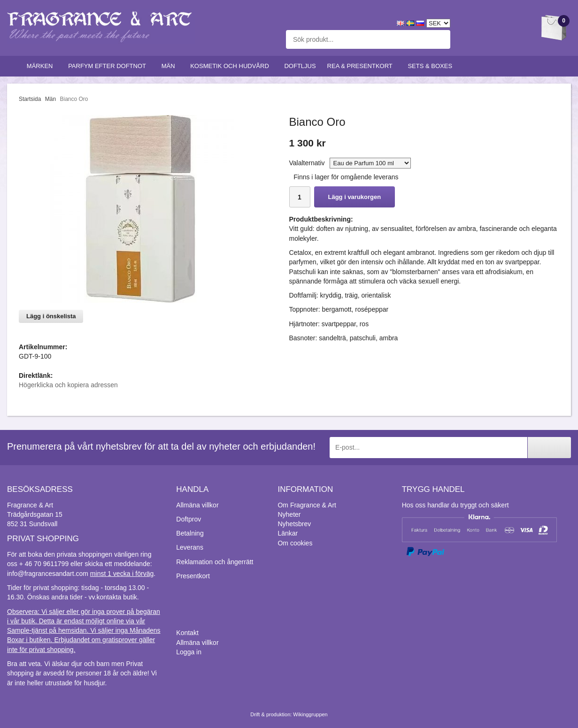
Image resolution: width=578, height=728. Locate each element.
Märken (42, 66)
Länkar (288, 533)
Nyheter (289, 514)
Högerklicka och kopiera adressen (68, 385)
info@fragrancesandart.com (48, 574)
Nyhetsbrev (294, 524)
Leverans (190, 547)
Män (170, 66)
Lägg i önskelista (51, 316)
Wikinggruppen (310, 714)
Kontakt (187, 633)
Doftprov (189, 519)
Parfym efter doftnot (109, 66)
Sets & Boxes (432, 66)
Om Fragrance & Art (307, 505)
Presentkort (193, 576)
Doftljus (300, 66)
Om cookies (295, 543)
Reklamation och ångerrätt (215, 562)
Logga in (189, 652)
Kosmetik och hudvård (231, 66)
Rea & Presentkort (362, 66)
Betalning (190, 533)
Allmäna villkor (197, 505)
